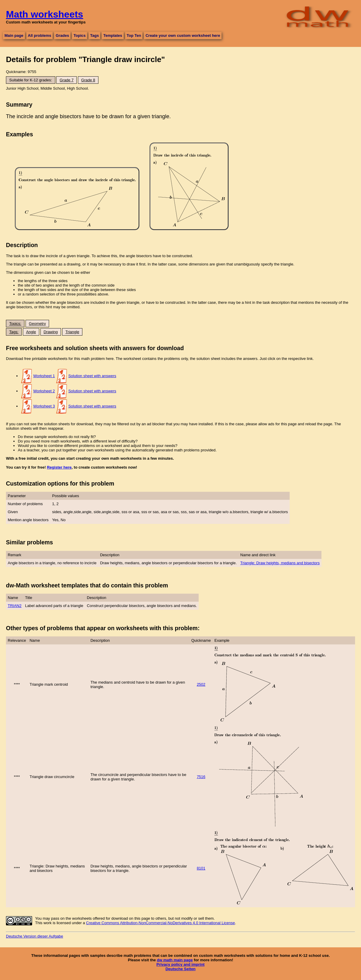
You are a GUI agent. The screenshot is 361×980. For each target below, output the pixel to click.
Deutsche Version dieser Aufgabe (34, 936)
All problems (40, 35)
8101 (201, 868)
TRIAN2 (15, 606)
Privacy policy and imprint (180, 964)
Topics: (15, 324)
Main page (14, 35)
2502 (201, 684)
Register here (59, 467)
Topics (80, 35)
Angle (31, 332)
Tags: (14, 332)
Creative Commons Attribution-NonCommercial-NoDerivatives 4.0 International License (160, 923)
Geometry (37, 324)
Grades (62, 35)
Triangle (72, 332)
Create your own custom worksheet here (183, 35)
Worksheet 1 (44, 376)
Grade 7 (66, 80)
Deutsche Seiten (180, 969)
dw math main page (175, 960)
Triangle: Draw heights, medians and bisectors (280, 563)
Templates (113, 35)
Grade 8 (88, 80)
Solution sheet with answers (92, 376)
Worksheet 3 (44, 406)
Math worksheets (45, 14)
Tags (94, 35)
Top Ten (134, 35)
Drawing (51, 332)
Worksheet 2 (44, 391)
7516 (201, 777)
